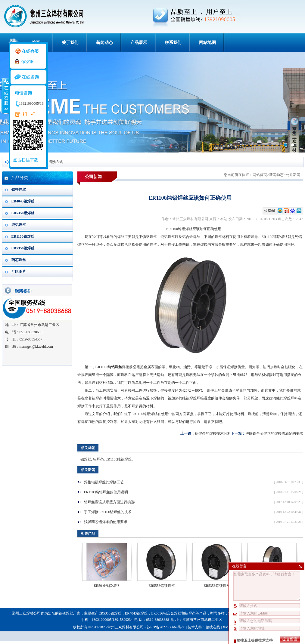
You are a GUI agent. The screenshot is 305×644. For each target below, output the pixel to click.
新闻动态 (104, 43)
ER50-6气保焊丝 (106, 586)
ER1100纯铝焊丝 (119, 459)
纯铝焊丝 (19, 225)
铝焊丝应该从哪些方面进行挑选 (109, 502)
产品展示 (139, 43)
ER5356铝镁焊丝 (217, 586)
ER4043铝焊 (134, 613)
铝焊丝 (86, 459)
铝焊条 (97, 398)
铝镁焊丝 (19, 190)
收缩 (5, 95)
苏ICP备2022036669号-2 (166, 627)
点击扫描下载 (26, 160)
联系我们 (173, 43)
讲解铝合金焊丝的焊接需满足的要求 (274, 433)
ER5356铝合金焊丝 (166, 613)
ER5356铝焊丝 (23, 213)
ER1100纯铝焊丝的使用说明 (106, 492)
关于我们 (70, 43)
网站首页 (260, 175)
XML (226, 627)
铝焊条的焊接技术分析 (213, 433)
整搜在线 (213, 627)
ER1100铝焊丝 (23, 236)
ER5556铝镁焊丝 (162, 586)
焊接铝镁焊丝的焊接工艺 (104, 482)
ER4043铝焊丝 (23, 201)
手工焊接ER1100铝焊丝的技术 (108, 512)
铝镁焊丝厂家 (70, 613)
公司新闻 (293, 175)
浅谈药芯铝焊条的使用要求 (106, 522)
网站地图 (207, 43)
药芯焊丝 (19, 260)
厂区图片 (19, 272)
